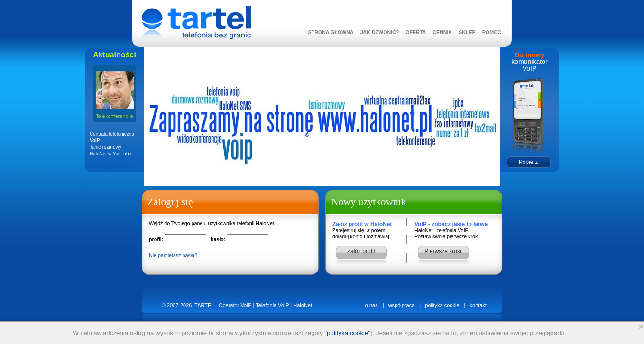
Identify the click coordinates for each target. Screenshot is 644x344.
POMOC (492, 32)
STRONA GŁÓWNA (331, 32)
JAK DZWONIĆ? (380, 32)
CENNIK (442, 32)
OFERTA (416, 32)
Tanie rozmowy (106, 147)
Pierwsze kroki (443, 251)
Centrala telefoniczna (112, 134)
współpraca (402, 305)
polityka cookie (442, 305)
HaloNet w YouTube (110, 154)
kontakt (478, 305)
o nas (372, 305)
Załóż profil (361, 251)
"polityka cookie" (347, 333)
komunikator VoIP (529, 65)
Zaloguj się (170, 202)
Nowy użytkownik (368, 202)
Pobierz (529, 162)
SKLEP (467, 32)
